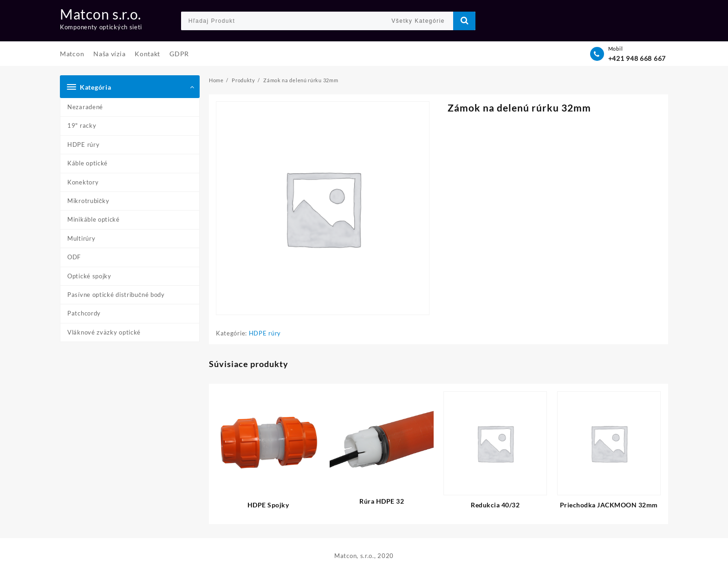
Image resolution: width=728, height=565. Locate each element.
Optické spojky (89, 276)
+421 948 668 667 (637, 58)
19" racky (82, 125)
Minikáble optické (94, 219)
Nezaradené (85, 107)
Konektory (83, 182)
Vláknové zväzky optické (104, 332)
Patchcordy (84, 313)
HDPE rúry (83, 145)
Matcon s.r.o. (101, 14)
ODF (74, 257)
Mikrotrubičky (88, 201)
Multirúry (81, 238)
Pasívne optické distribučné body (116, 295)
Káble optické (88, 163)
